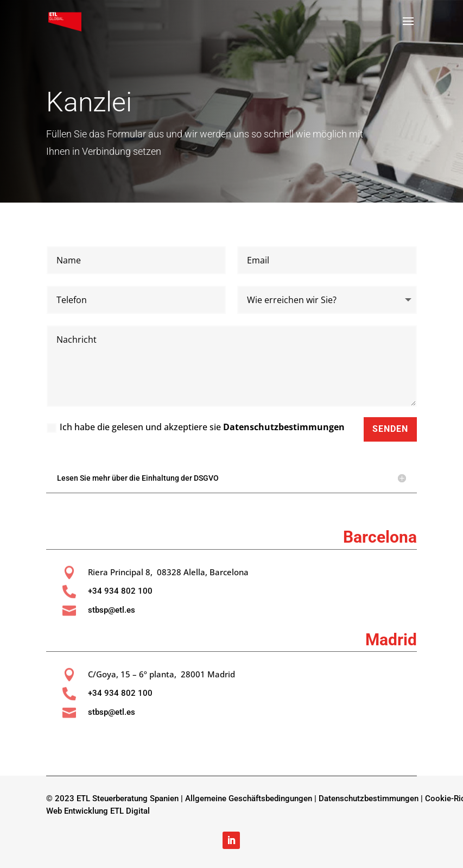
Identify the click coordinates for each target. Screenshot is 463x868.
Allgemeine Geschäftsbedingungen (249, 798)
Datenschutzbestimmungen (284, 427)
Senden (390, 429)
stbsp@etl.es (112, 610)
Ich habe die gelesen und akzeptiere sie (196, 427)
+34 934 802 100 (120, 591)
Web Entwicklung (77, 811)
